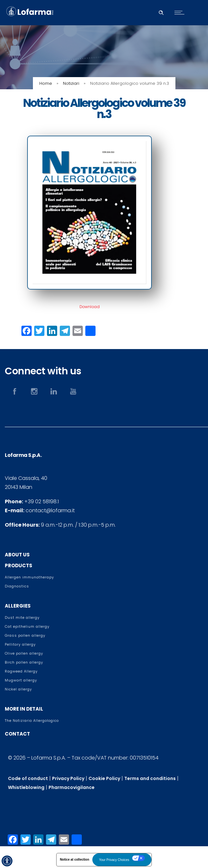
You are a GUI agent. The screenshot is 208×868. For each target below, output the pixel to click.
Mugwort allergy (21, 680)
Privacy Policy (68, 778)
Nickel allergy (18, 689)
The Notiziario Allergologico (32, 721)
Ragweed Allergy (21, 671)
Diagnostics (17, 586)
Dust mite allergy (22, 617)
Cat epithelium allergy (27, 626)
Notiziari (71, 83)
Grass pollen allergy (25, 635)
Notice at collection (74, 860)
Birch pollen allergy (24, 662)
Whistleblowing (26, 787)
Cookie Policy (104, 778)
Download (90, 307)
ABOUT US (17, 555)
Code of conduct (28, 778)
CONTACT (17, 734)
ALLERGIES (18, 606)
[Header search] (161, 12)
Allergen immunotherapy (29, 577)
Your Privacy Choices (114, 860)
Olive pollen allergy (24, 653)
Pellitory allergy (20, 644)
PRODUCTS (19, 565)
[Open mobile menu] (181, 12)
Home (46, 83)
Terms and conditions (150, 778)
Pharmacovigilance (72, 787)
